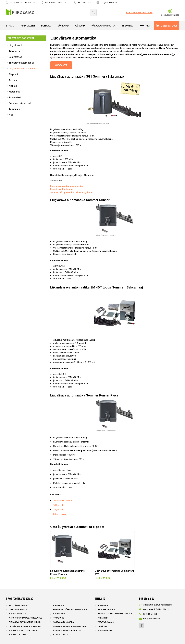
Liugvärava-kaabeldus (62, 189)
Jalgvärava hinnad (18, 605)
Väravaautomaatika (103, 26)
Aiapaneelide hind (18, 635)
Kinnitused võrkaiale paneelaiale (70, 609)
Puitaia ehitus (105, 630)
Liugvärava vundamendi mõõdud (67, 186)
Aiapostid (14, 74)
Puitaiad (46, 26)
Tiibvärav (102, 626)
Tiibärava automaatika (63, 500)
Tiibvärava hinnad (18, 609)
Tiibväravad (15, 51)
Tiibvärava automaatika (21, 63)
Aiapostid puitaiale (19, 614)
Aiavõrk (13, 80)
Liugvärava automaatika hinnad (25, 626)
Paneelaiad (15, 97)
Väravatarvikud (61, 635)
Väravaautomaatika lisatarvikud (70, 626)
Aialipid (13, 86)
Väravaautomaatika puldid (67, 630)
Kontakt (145, 26)
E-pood (10, 26)
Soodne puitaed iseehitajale (23, 630)
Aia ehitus (103, 605)
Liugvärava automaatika (22, 68)
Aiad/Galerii (28, 26)
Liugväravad (15, 45)
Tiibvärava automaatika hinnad (25, 622)
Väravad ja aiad (106, 622)
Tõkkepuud (15, 109)
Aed (11, 115)
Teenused (127, 26)
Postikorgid (59, 614)
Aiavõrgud (58, 605)
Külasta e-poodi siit (139, 12)
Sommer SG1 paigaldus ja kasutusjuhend (71, 192)
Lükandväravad (60, 514)
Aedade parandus (106, 609)
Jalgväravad (15, 57)
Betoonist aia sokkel (20, 103)
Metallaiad (14, 92)
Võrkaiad (63, 26)
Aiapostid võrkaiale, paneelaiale (25, 618)
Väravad (80, 26)
